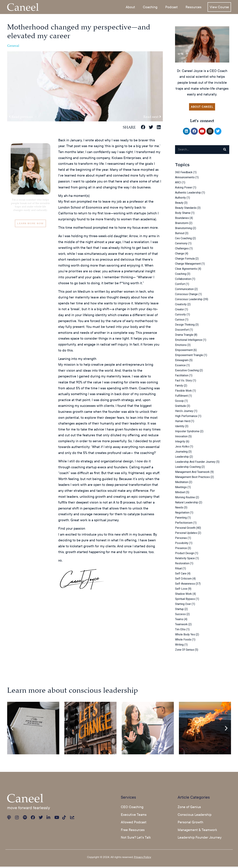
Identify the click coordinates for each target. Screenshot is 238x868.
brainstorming (184, 229)
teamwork (181, 626)
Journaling (181, 453)
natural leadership (187, 504)
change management (188, 265)
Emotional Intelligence (189, 341)
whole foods (183, 641)
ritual (178, 570)
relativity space (185, 559)
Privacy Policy (143, 858)
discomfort (182, 331)
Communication (184, 290)
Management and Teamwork (192, 473)
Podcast (171, 7)
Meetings (181, 488)
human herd (183, 422)
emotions (181, 346)
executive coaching (187, 372)
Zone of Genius (185, 651)
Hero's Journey (184, 412)
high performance (186, 417)
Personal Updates (186, 534)
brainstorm (182, 224)
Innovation (181, 438)
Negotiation (182, 514)
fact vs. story (184, 382)
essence (180, 366)
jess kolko (182, 448)
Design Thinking (185, 326)
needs (179, 509)
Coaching (150, 7)
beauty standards (186, 209)
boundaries (182, 219)
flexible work (183, 392)
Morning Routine (185, 499)
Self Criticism (183, 580)
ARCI (178, 184)
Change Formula (185, 260)
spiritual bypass (185, 600)
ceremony (181, 245)
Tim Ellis (180, 631)
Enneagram (182, 361)
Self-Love (181, 590)
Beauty (179, 204)
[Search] (225, 151)
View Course (219, 7)
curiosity (180, 316)
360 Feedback (184, 173)
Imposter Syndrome (187, 433)
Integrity (180, 443)
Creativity (181, 306)
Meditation (182, 483)
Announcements (185, 179)
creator (180, 311)
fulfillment (181, 397)
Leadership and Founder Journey (195, 463)
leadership (182, 458)
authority (180, 199)
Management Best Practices (192, 478)
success (180, 615)
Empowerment (184, 351)
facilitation (182, 377)
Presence (181, 549)
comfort (180, 285)
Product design (185, 554)
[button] (143, 127)
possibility (182, 544)
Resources (193, 7)
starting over (183, 605)
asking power (184, 189)
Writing (179, 646)
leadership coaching (188, 468)
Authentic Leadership (188, 194)
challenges (182, 250)
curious (180, 321)
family (179, 387)
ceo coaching (183, 240)
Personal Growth (185, 529)
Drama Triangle (184, 336)
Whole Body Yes (185, 636)
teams (179, 620)
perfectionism (184, 524)
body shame (183, 214)
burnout (180, 234)
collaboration (183, 280)
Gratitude (181, 407)
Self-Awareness (185, 585)
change (180, 255)
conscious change (186, 295)
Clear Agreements (186, 270)
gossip (179, 402)
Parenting (181, 519)
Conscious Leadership (189, 300)
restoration (182, 565)
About (130, 7)
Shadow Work (183, 595)
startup (179, 610)
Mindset (180, 493)
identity (180, 427)
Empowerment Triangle (189, 356)
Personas (181, 539)
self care (181, 575)
